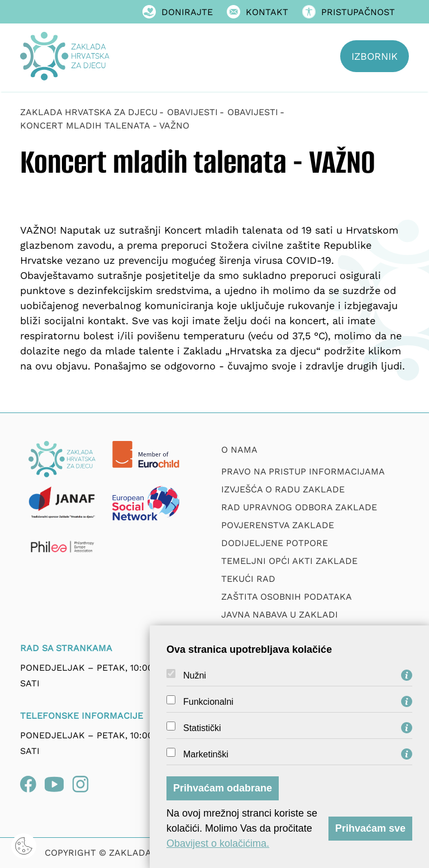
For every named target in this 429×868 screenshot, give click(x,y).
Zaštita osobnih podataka (287, 597)
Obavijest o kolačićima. (218, 843)
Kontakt (258, 12)
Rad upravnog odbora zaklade (299, 507)
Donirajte (178, 12)
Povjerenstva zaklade (278, 525)
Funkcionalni (208, 702)
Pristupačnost (349, 12)
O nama (239, 450)
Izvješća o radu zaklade (283, 489)
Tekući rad (248, 579)
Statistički (202, 728)
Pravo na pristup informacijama (303, 471)
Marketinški (206, 755)
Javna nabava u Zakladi (280, 615)
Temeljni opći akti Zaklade (289, 561)
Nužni (195, 676)
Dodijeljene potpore (275, 543)
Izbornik (375, 56)
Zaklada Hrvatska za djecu (89, 112)
